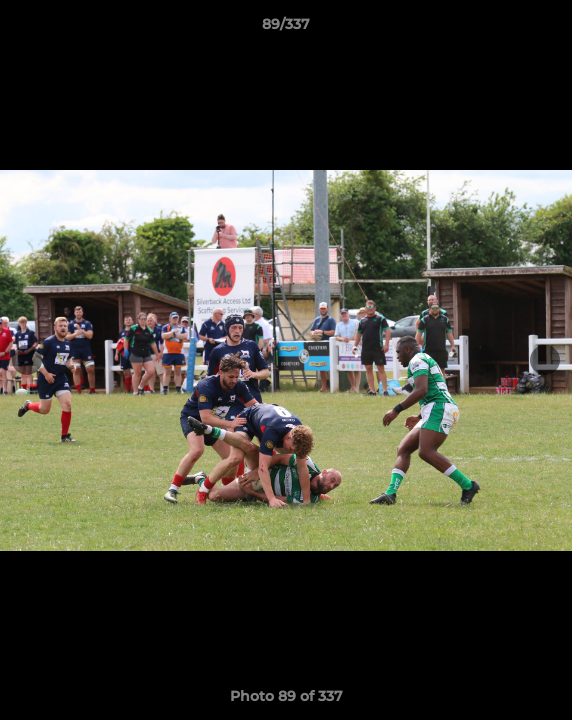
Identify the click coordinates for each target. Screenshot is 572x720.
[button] (548, 29)
